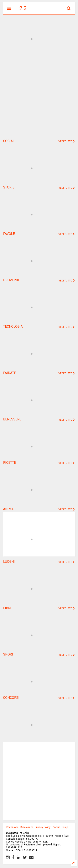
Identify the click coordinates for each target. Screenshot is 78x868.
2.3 (23, 8)
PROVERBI (11, 280)
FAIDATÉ (9, 373)
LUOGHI (9, 562)
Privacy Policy (43, 827)
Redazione (12, 827)
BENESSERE (12, 419)
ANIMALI (10, 509)
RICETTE (9, 463)
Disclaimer (27, 827)
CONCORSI (11, 698)
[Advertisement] (39, 95)
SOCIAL (9, 141)
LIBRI (7, 608)
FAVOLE (9, 234)
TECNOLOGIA (13, 327)
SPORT (8, 654)
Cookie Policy (60, 827)
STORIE (9, 187)
